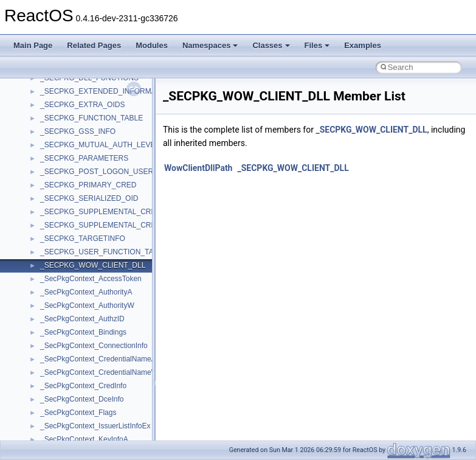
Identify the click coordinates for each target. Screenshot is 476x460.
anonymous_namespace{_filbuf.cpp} (99, 371)
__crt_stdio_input (68, 317)
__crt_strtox (59, 344)
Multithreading (43, 197)
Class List (46, 304)
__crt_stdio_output (70, 330)
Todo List (35, 237)
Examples (363, 45)
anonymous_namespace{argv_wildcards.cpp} (113, 384)
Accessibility (60, 357)
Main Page (33, 45)
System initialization (53, 183)
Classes (271, 45)
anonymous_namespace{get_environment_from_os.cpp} (132, 437)
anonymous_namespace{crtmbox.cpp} (102, 411)
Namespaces (210, 45)
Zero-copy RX (43, 170)
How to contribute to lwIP (61, 103)
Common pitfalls (47, 130)
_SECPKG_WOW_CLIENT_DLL (371, 130)
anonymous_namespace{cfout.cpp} (97, 397)
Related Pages (94, 45)
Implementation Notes (56, 223)
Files (317, 45)
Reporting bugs (45, 156)
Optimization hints (50, 210)
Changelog (38, 89)
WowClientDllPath (198, 168)
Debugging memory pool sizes (70, 143)
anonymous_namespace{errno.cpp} (98, 424)
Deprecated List (46, 250)
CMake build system (53, 116)
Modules (152, 45)
